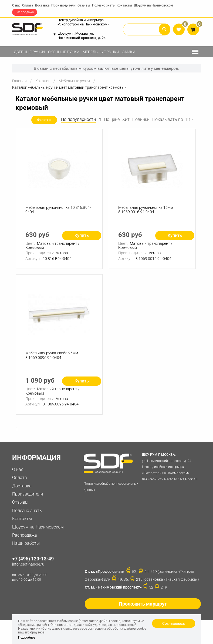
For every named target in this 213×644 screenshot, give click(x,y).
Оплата (28, 5)
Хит (126, 119)
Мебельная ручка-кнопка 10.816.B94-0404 (58, 210)
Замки (129, 52)
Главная (19, 81)
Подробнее (27, 638)
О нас (16, 5)
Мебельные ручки (101, 52)
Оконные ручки (64, 52)
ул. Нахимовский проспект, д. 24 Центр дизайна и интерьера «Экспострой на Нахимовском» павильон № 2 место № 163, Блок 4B (170, 466)
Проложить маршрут (143, 604)
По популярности (78, 119)
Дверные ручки (29, 52)
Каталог (43, 81)
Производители (63, 5)
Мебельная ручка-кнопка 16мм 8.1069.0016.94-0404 (146, 210)
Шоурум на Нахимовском (153, 5)
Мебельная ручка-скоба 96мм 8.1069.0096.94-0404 (52, 355)
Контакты (124, 5)
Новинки (141, 119)
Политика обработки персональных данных (111, 487)
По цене (109, 119)
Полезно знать (103, 5)
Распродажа (25, 12)
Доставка (42, 5)
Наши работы (26, 543)
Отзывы (84, 5)
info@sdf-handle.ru (28, 564)
